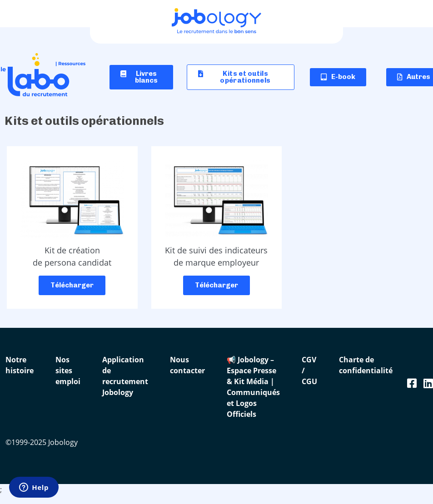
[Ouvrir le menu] (422, 16)
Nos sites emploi (68, 371)
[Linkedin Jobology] (428, 383)
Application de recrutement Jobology (125, 376)
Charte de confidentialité (366, 365)
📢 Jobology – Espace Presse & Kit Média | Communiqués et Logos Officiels (253, 387)
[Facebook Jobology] (412, 383)
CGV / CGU (309, 371)
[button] (241, 77)
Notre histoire (20, 365)
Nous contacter (187, 365)
